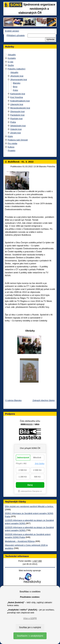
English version (12, 31)
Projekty (12, 151)
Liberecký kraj (17, 104)
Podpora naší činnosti (18, 140)
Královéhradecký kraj (20, 101)
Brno (15, 87)
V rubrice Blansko (13, 400)
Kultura (11, 147)
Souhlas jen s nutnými (30, 627)
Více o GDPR (30, 618)
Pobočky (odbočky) (17, 69)
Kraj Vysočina (17, 97)
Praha (13, 122)
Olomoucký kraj (17, 111)
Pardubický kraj (17, 115)
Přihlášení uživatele (16, 35)
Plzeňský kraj (16, 119)
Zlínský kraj (16, 133)
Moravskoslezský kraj (20, 108)
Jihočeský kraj (17, 76)
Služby (11, 65)
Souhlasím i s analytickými (30, 636)
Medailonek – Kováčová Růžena (20, 541)
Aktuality (12, 55)
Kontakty (12, 58)
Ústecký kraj (16, 129)
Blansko (17, 83)
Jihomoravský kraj (19, 79)
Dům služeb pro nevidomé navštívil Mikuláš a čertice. (29, 506)
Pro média (12, 143)
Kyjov (16, 90)
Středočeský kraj (18, 126)
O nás (10, 62)
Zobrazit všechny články (44, 400)
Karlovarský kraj (18, 94)
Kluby (10, 136)
